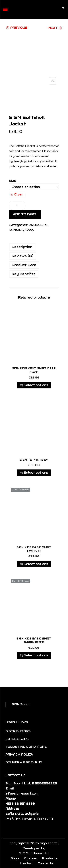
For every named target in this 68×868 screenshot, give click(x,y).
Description (22, 247)
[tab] (34, 247)
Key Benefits (24, 274)
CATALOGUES (17, 739)
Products (50, 858)
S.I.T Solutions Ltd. (34, 853)
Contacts (45, 863)
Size (13, 181)
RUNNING (16, 230)
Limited (26, 863)
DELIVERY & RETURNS (24, 762)
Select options (34, 385)
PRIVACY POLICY (19, 755)
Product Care (24, 265)
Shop (30, 230)
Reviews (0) (23, 256)
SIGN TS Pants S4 (34, 460)
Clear (17, 194)
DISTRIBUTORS (18, 731)
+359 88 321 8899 (20, 804)
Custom (30, 858)
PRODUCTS (38, 225)
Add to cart (25, 214)
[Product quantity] (17, 205)
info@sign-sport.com (22, 794)
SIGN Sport (21, 704)
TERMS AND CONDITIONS (26, 747)
